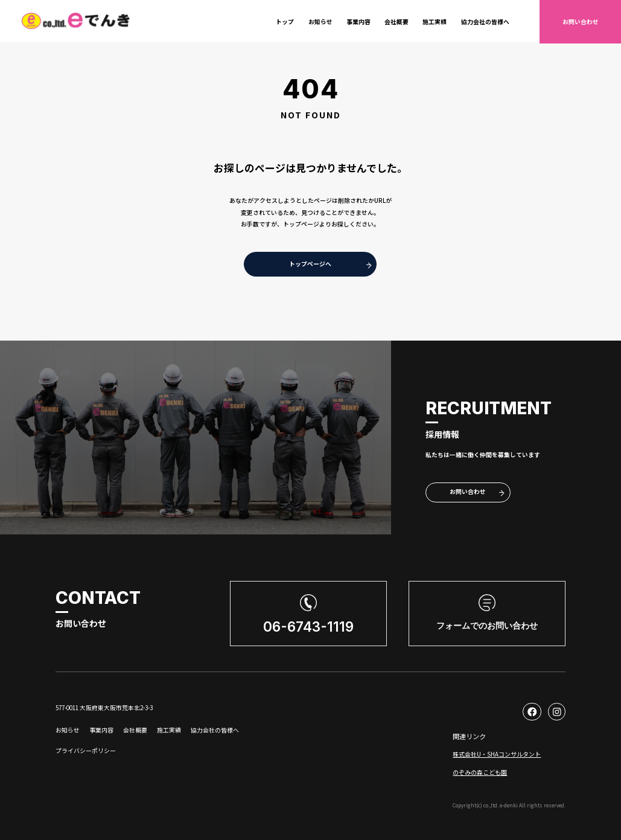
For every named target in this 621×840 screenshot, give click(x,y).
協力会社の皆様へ (485, 22)
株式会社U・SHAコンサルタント (497, 754)
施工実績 (435, 22)
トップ (285, 22)
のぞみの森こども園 (480, 772)
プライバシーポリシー (86, 751)
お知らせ (320, 22)
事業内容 (358, 22)
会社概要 (396, 22)
